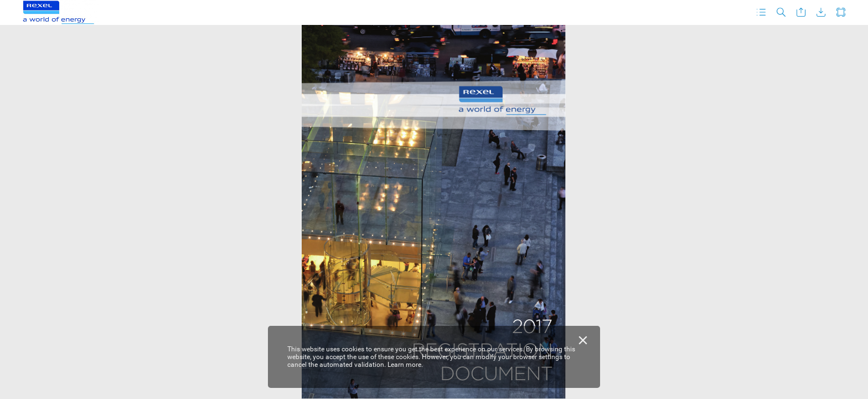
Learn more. (405, 365)
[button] (761, 12)
